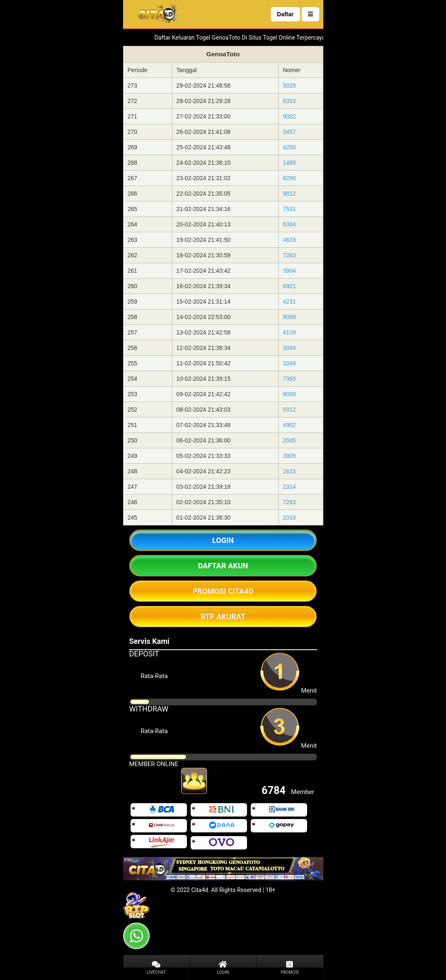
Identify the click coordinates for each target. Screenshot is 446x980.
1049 (289, 363)
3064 (289, 348)
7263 (289, 255)
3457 (289, 132)
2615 (289, 471)
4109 (289, 332)
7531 (289, 209)
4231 (289, 302)
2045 (289, 440)
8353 (289, 101)
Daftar (285, 14)
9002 (289, 116)
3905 (289, 456)
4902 (289, 425)
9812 (289, 193)
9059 (289, 317)
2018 (289, 518)
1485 (289, 163)
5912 (289, 410)
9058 (289, 394)
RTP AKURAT (223, 617)
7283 (289, 502)
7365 (289, 379)
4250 (289, 147)
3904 (289, 271)
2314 (289, 487)
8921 (289, 286)
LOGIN (223, 540)
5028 (289, 85)
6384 (289, 224)
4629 (289, 240)
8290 (289, 178)
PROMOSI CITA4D (223, 591)
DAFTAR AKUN (223, 566)
